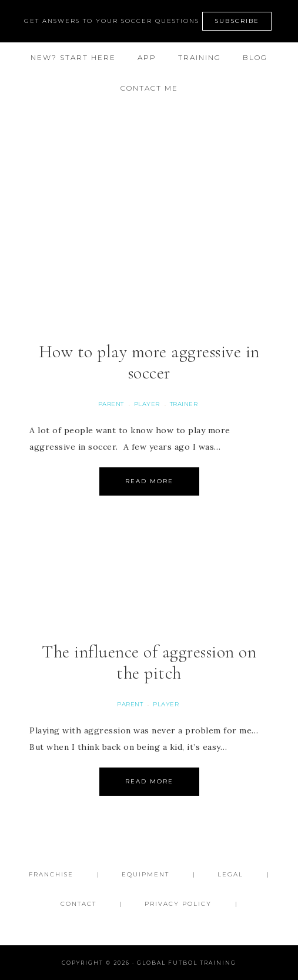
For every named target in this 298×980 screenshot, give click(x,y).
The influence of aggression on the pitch (149, 662)
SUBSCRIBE (237, 21)
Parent (111, 404)
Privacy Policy (178, 904)
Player (147, 404)
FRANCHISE (51, 874)
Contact (78, 904)
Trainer (184, 404)
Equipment (145, 874)
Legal (230, 874)
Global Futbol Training (149, 152)
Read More (149, 481)
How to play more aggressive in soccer (149, 362)
